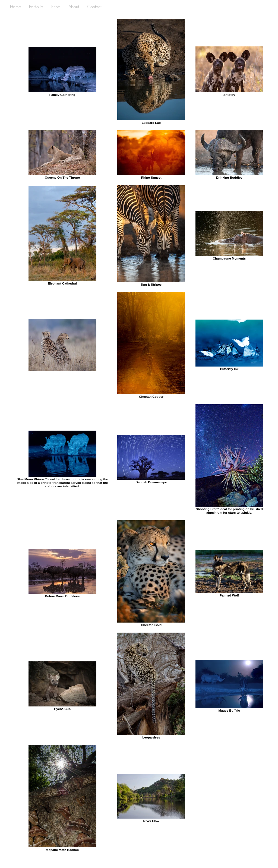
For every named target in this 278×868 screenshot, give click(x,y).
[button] (36, 7)
